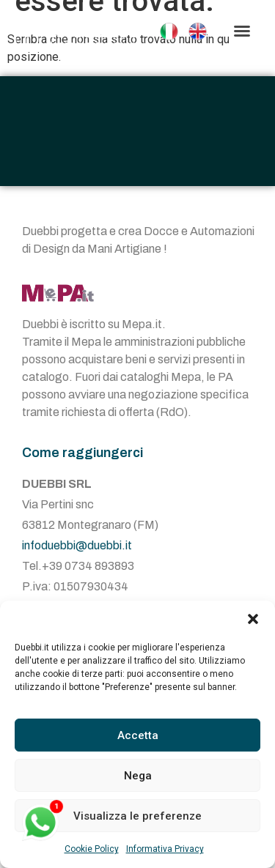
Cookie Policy (92, 849)
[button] (253, 619)
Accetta (138, 735)
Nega (138, 776)
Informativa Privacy (165, 849)
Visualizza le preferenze (137, 816)
